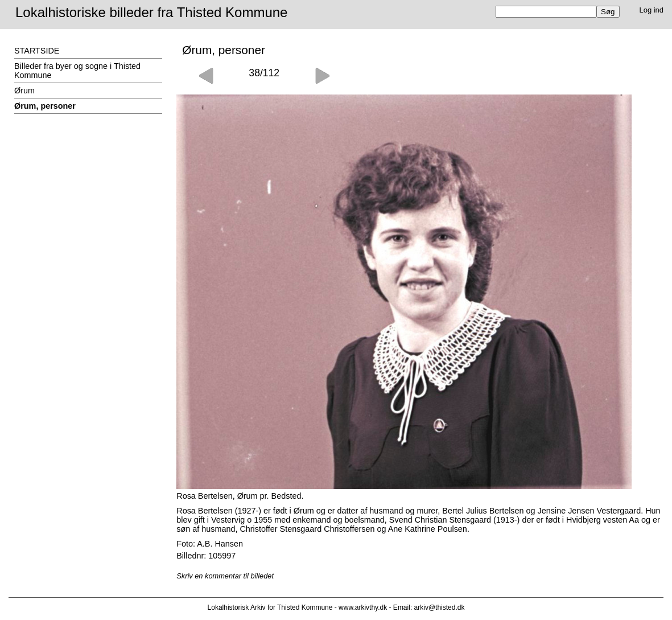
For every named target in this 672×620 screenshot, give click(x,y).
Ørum (24, 91)
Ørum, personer (45, 106)
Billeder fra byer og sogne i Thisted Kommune (77, 71)
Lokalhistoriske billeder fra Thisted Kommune (151, 12)
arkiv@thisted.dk (440, 607)
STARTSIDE (37, 51)
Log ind (652, 10)
